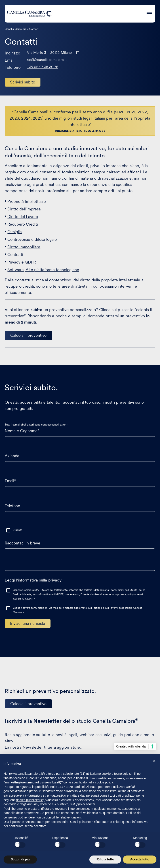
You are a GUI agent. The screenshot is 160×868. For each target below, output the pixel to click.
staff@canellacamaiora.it (47, 60)
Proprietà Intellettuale (27, 201)
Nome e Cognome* (80, 436)
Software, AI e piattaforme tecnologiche (43, 270)
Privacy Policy (64, 849)
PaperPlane (72, 858)
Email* (80, 486)
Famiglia (15, 232)
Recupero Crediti (23, 224)
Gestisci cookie (40, 849)
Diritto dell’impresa (24, 209)
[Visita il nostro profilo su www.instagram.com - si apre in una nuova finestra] (93, 822)
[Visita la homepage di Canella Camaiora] (29, 14)
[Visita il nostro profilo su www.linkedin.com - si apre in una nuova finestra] (65, 822)
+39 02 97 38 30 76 (43, 67)
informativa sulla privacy (40, 580)
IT (75, 835)
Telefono (80, 511)
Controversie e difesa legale (32, 239)
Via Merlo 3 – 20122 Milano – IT (53, 53)
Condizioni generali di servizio (133, 849)
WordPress (109, 858)
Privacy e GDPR (22, 262)
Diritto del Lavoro (23, 217)
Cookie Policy (16, 849)
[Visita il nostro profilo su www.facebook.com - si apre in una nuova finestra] (79, 822)
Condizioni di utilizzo (93, 849)
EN (84, 835)
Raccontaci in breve (80, 558)
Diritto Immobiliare (24, 247)
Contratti (15, 254)
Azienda (80, 461)
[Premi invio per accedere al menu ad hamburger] (149, 13)
